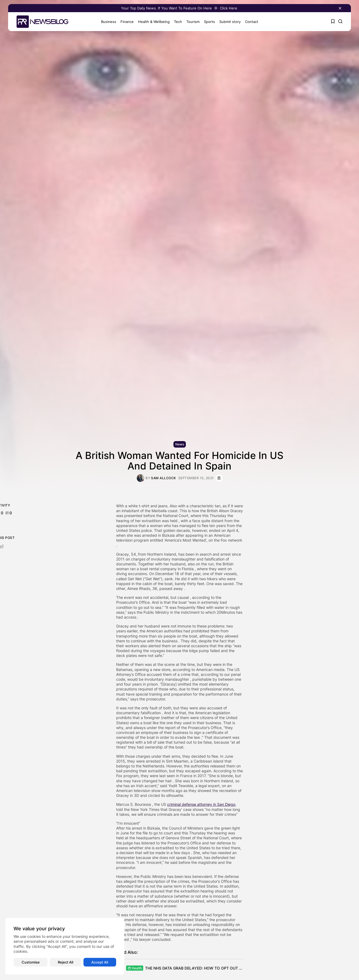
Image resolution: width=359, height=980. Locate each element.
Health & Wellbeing (152, 22)
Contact (250, 22)
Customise (31, 962)
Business (107, 22)
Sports (208, 22)
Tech (176, 22)
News (180, 444)
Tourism (191, 22)
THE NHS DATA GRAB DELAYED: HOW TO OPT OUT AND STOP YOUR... (209, 969)
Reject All (66, 962)
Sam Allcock (164, 478)
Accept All (100, 962)
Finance (125, 22)
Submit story (228, 22)
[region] (65, 946)
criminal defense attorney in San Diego (201, 804)
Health (135, 969)
